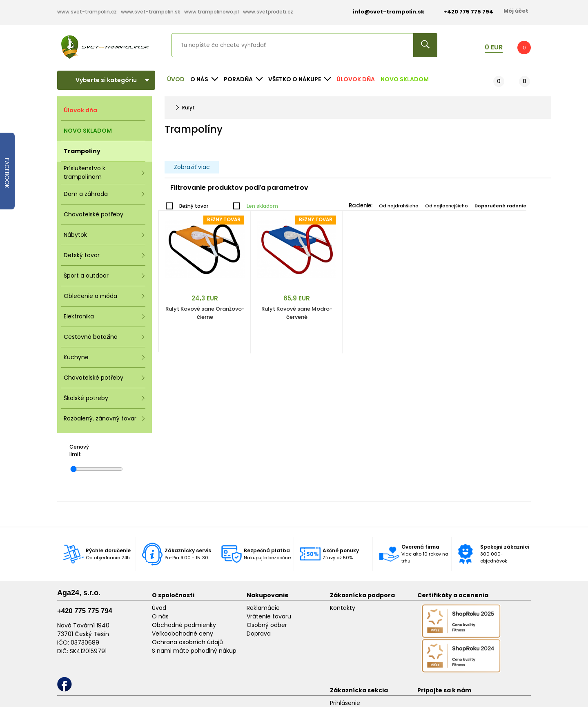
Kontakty (343, 608)
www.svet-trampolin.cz (87, 12)
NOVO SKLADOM (405, 79)
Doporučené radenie (500, 206)
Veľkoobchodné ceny (183, 634)
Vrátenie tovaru (269, 616)
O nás (160, 616)
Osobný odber (267, 625)
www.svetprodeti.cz (268, 12)
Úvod (176, 79)
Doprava (259, 634)
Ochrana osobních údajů (187, 642)
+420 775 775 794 (85, 611)
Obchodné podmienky (184, 625)
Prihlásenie (345, 703)
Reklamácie (263, 608)
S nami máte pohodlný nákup (194, 651)
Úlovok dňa (356, 79)
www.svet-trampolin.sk (150, 12)
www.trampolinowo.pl (212, 12)
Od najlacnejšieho (447, 206)
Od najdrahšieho (399, 206)
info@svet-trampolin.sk (382, 12)
